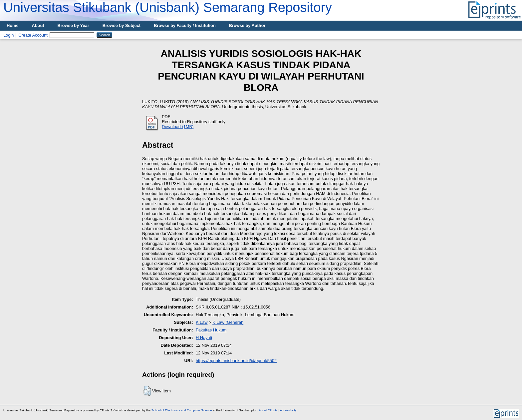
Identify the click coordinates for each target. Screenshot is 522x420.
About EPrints (268, 410)
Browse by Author (247, 25)
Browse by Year (73, 25)
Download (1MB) (178, 127)
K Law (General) (228, 322)
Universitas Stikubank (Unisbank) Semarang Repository (168, 7)
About (38, 25)
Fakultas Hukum (211, 330)
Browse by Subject (122, 25)
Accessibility (288, 410)
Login (8, 35)
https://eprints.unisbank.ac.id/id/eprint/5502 (236, 361)
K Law (202, 322)
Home (13, 25)
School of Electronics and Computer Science (182, 410)
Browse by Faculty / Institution (185, 25)
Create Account (33, 35)
